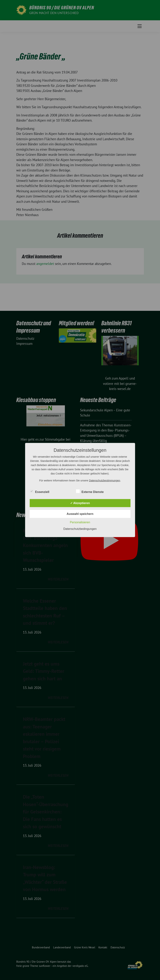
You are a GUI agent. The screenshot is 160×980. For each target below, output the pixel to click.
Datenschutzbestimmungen (105, 480)
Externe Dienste (90, 491)
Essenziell (39, 491)
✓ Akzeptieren (80, 503)
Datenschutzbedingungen (80, 529)
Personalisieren (80, 522)
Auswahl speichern (80, 514)
